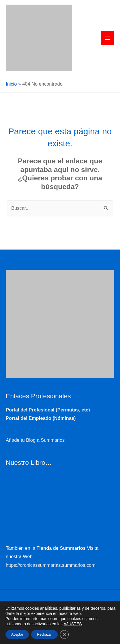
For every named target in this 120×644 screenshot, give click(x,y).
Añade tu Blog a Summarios (35, 440)
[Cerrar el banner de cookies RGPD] (64, 634)
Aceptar (17, 634)
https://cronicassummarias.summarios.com (51, 565)
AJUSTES (73, 624)
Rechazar (44, 634)
